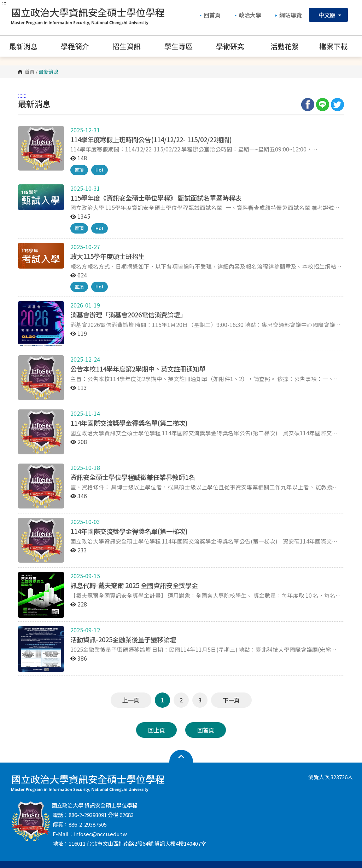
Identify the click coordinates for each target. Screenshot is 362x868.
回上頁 (157, 730)
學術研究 (235, 46)
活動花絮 (285, 46)
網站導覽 (289, 15)
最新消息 (28, 46)
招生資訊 (131, 46)
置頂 (79, 170)
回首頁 (210, 15)
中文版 (328, 15)
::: (4, 3)
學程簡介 (80, 46)
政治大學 (248, 15)
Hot (100, 170)
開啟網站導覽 (181, 757)
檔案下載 (338, 46)
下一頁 (231, 700)
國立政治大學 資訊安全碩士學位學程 (88, 16)
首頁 (30, 72)
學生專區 (183, 46)
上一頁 (131, 700)
